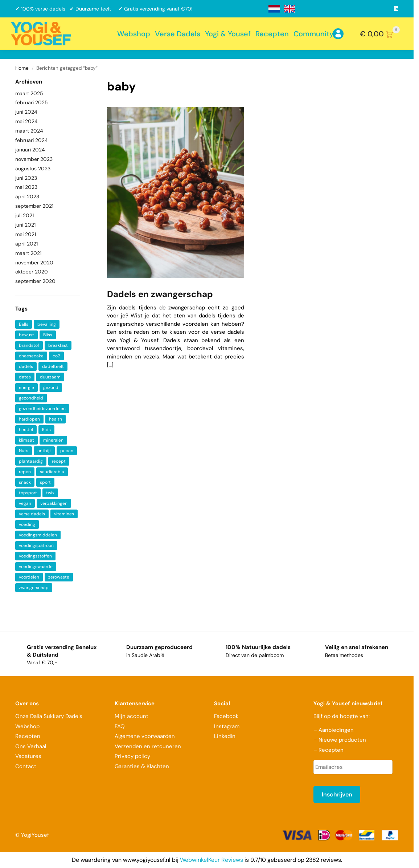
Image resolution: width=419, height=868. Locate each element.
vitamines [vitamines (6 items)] (64, 514)
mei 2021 (26, 234)
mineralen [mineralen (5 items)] (53, 440)
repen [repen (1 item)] (25, 472)
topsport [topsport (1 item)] (28, 493)
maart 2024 (29, 131)
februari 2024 (32, 140)
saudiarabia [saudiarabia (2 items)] (52, 472)
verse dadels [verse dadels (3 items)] (32, 514)
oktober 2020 (32, 272)
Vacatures (28, 756)
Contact (26, 766)
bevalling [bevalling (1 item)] (47, 324)
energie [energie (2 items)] (26, 388)
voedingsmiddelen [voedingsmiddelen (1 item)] (38, 535)
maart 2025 (29, 93)
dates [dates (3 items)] (25, 377)
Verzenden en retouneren (149, 746)
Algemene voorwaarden (145, 736)
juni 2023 (26, 178)
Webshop (27, 726)
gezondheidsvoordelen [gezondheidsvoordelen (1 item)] (42, 409)
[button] (381, 34)
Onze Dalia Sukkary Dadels (49, 716)
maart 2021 (28, 253)
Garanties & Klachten (142, 766)
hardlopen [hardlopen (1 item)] (29, 419)
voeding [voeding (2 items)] (27, 524)
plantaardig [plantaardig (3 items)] (31, 461)
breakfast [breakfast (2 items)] (58, 345)
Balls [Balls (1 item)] (24, 324)
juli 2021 (24, 215)
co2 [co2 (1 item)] (56, 356)
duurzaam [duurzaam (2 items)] (50, 377)
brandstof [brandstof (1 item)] (29, 345)
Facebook (226, 716)
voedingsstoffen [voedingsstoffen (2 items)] (35, 556)
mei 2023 (26, 187)
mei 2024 (26, 121)
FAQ (120, 726)
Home (22, 68)
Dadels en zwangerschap (160, 294)
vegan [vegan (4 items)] (25, 503)
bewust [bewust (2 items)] (26, 335)
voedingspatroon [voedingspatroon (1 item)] (36, 545)
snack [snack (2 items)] (25, 482)
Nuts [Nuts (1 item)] (24, 451)
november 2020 (34, 263)
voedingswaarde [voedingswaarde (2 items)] (36, 567)
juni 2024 (26, 112)
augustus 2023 (33, 169)
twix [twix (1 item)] (50, 493)
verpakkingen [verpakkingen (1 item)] (54, 503)
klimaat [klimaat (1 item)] (26, 440)
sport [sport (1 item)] (45, 482)
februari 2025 (32, 102)
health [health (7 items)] (56, 419)
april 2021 (26, 244)
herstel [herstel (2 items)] (26, 430)
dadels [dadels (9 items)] (26, 366)
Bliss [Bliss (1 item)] (48, 335)
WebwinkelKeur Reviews (211, 860)
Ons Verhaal (31, 746)
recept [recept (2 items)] (59, 461)
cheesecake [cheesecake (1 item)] (31, 356)
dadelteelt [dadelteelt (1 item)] (53, 366)
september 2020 (35, 281)
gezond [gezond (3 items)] (51, 388)
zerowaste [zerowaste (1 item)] (59, 577)
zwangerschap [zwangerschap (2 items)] (34, 588)
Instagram (227, 726)
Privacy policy (132, 756)
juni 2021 (25, 225)
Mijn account (132, 716)
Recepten (28, 736)
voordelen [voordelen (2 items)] (29, 577)
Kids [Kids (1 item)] (46, 430)
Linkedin (225, 736)
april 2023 (27, 196)
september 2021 (34, 206)
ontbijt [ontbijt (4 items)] (44, 451)
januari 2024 (30, 150)
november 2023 (34, 159)
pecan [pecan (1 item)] (67, 451)
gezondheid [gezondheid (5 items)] (31, 398)
